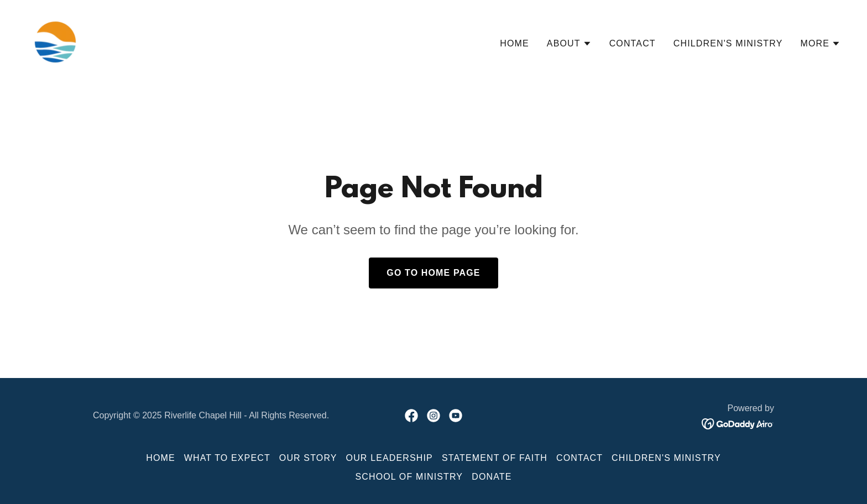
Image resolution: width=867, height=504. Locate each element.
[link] (55, 41)
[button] (569, 44)
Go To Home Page (433, 273)
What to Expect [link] (227, 458)
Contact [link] (633, 43)
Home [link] (515, 43)
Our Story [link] (308, 458)
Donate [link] (492, 477)
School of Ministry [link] (409, 477)
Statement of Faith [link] (495, 458)
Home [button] (161, 458)
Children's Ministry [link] (728, 43)
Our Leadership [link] (390, 458)
